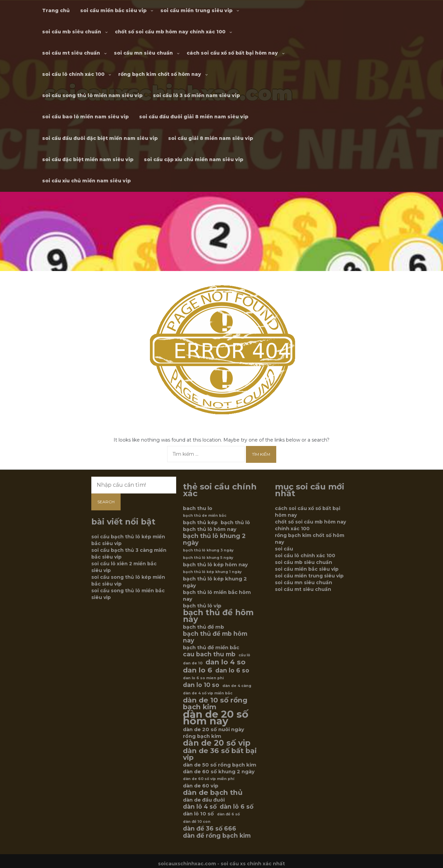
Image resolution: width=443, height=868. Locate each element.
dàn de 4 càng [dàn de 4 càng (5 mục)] (237, 686)
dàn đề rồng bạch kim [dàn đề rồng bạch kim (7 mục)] (217, 836)
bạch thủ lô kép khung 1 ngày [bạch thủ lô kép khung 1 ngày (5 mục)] (212, 572)
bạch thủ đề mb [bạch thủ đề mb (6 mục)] (203, 627)
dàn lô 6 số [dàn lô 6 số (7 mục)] (236, 807)
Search (106, 502)
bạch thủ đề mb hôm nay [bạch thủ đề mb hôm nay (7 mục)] (215, 637)
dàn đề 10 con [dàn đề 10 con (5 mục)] (197, 822)
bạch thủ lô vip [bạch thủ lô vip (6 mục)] (202, 606)
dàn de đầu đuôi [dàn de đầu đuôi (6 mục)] (204, 800)
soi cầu (284, 549)
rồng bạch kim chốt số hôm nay (160, 74)
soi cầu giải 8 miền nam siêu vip (211, 138)
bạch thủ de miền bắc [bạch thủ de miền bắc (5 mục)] (205, 516)
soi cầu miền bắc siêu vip (113, 10)
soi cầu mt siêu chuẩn (71, 53)
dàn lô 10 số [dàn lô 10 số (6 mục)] (198, 814)
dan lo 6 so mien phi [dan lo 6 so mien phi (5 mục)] (203, 678)
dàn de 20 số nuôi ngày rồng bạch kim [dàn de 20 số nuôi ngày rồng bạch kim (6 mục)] (214, 733)
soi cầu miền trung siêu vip (196, 10)
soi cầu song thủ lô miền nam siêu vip (92, 95)
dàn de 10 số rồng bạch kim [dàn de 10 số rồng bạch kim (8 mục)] (215, 704)
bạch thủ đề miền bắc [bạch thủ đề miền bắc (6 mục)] (211, 648)
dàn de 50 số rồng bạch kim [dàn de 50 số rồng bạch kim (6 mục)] (220, 765)
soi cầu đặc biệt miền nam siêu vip (88, 159)
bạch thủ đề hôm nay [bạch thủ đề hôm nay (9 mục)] (218, 616)
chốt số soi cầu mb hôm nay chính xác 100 (170, 32)
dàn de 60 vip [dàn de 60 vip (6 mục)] (201, 786)
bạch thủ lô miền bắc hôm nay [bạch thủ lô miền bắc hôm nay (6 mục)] (217, 596)
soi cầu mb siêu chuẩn (72, 32)
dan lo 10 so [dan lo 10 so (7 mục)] (201, 685)
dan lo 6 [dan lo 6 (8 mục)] (198, 670)
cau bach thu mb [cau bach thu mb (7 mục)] (209, 654)
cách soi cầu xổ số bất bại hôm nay (232, 53)
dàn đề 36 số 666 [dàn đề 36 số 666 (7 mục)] (210, 829)
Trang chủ (56, 10)
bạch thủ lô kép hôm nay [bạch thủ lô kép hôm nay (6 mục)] (215, 565)
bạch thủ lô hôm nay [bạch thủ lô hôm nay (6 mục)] (210, 529)
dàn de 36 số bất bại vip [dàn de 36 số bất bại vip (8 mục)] (220, 754)
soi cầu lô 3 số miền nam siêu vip (196, 95)
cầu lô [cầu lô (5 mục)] (244, 655)
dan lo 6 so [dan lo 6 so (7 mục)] (232, 670)
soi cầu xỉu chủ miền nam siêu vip (86, 181)
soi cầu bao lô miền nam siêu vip (85, 117)
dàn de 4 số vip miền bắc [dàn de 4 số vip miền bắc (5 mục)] (208, 693)
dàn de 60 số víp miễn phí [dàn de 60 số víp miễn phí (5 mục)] (209, 779)
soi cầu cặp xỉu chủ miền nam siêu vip (194, 159)
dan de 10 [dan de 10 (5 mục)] (193, 663)
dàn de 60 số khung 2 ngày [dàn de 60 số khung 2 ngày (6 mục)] (219, 772)
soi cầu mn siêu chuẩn (143, 53)
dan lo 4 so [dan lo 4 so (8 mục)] (226, 662)
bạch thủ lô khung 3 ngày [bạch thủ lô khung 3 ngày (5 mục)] (208, 550)
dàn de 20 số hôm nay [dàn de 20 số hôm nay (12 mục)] (216, 718)
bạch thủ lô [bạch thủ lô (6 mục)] (235, 522)
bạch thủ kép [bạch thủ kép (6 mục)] (200, 522)
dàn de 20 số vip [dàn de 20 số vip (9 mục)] (217, 743)
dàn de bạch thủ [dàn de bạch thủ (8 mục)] (213, 792)
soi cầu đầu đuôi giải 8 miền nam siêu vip (194, 117)
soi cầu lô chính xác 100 (73, 74)
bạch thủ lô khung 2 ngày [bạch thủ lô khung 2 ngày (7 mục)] (214, 539)
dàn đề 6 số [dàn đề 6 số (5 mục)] (228, 814)
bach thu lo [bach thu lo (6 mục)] (198, 508)
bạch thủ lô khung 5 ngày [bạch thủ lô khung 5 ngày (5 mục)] (208, 558)
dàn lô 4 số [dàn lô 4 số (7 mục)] (200, 807)
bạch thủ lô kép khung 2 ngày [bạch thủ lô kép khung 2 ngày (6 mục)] (215, 582)
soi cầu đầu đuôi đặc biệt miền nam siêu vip (100, 138)
